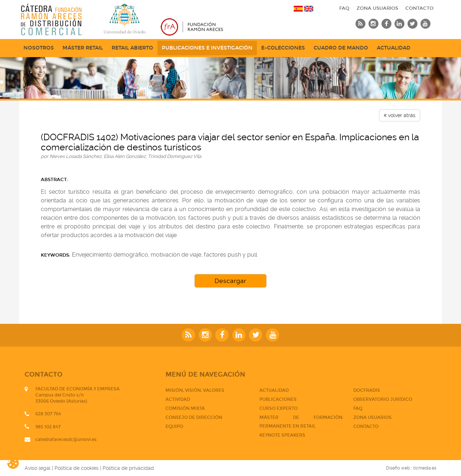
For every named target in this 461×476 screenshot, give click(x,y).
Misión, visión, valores (195, 390)
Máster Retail (83, 48)
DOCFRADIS (367, 390)
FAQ (344, 8)
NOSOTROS (39, 48)
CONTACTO (419, 8)
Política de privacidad (128, 468)
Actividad (178, 399)
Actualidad (394, 48)
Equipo (174, 426)
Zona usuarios (377, 8)
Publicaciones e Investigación (207, 48)
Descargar (231, 281)
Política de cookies (77, 468)
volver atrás (400, 115)
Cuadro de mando (341, 48)
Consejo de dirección (194, 417)
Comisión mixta (185, 408)
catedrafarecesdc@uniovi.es (66, 439)
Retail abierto (132, 48)
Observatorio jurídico (383, 399)
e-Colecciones (283, 48)
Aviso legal (38, 468)
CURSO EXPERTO (279, 408)
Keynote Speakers (282, 435)
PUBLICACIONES (278, 399)
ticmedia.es (425, 468)
